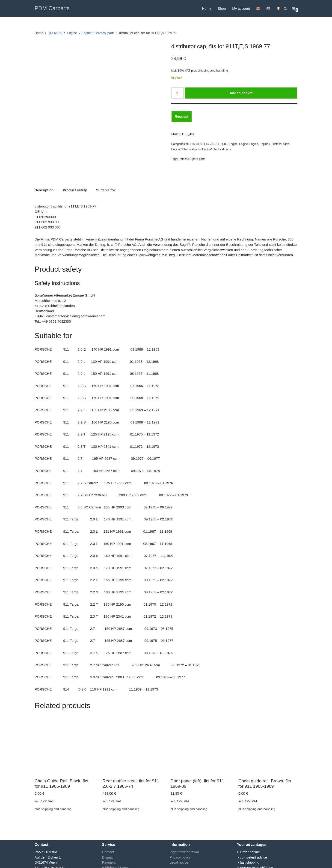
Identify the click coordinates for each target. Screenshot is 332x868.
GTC (106, 863)
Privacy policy (180, 848)
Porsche (184, 159)
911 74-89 (221, 144)
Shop (222, 8)
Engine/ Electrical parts (98, 33)
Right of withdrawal (184, 843)
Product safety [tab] (75, 182)
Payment (109, 853)
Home (207, 8)
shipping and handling (213, 71)
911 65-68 (55, 33)
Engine (72, 33)
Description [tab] (44, 182)
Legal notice (179, 853)
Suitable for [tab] (106, 182)
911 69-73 (207, 144)
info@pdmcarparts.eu (51, 863)
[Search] (285, 8)
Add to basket (241, 93)
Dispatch (109, 848)
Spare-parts (198, 159)
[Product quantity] (178, 93)
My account (241, 8)
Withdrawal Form (115, 858)
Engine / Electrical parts (274, 144)
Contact (108, 843)
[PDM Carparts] (52, 8)
